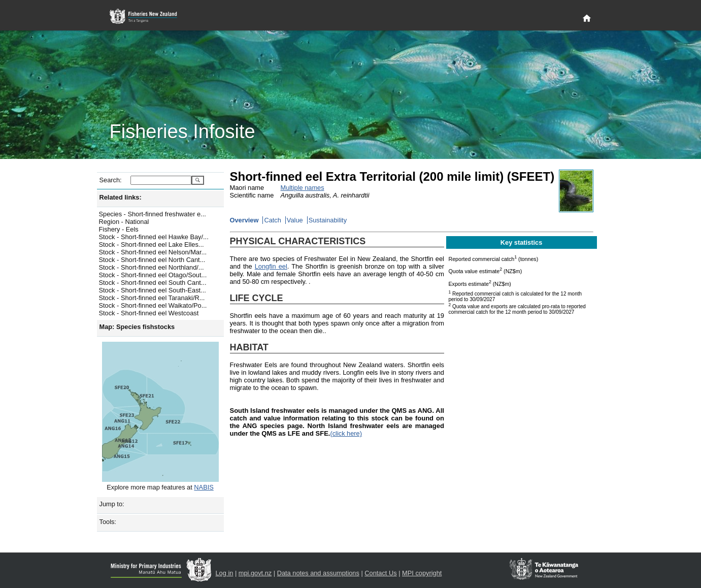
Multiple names (303, 188)
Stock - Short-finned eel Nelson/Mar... (153, 252)
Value (295, 220)
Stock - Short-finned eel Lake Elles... (152, 244)
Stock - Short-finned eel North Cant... (152, 260)
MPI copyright (422, 573)
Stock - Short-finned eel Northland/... (152, 267)
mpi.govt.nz (255, 573)
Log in (225, 573)
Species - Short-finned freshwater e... (153, 214)
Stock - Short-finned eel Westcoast (149, 313)
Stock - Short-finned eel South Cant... (153, 283)
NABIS (204, 487)
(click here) (346, 433)
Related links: (121, 197)
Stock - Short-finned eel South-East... (153, 290)
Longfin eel (271, 266)
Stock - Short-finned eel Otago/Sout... (153, 275)
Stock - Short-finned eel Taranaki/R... (152, 298)
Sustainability (328, 220)
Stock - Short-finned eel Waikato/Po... (153, 305)
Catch (272, 220)
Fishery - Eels (119, 229)
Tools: (108, 522)
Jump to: (112, 504)
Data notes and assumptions (318, 573)
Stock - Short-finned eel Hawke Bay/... (154, 237)
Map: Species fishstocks (137, 327)
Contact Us (380, 573)
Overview (244, 220)
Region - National (124, 222)
